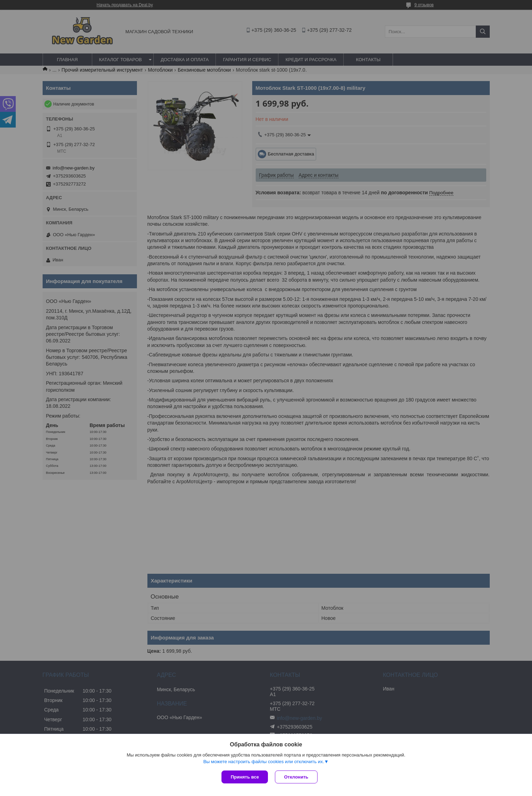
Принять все (245, 777)
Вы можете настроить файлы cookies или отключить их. (264, 762)
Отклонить (296, 777)
